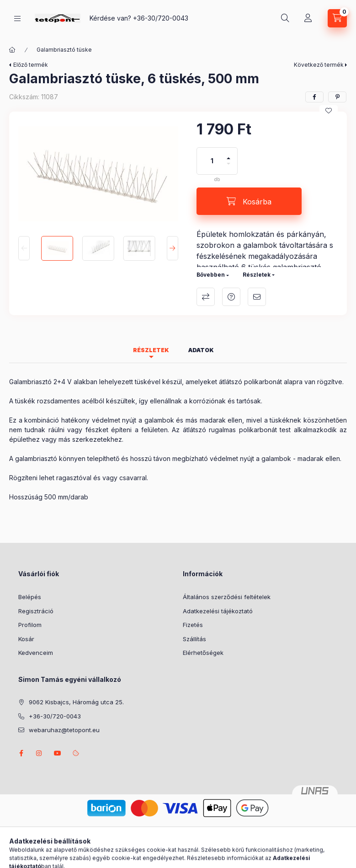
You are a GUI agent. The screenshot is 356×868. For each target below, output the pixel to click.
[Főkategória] (12, 50)
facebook (21, 753)
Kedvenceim (36, 653)
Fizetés (193, 625)
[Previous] (24, 248)
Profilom (30, 625)
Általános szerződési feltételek (227, 597)
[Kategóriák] (17, 19)
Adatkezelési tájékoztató (218, 611)
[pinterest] (337, 97)
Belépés (30, 597)
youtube (58, 753)
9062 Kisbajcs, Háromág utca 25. (76, 702)
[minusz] (228, 168)
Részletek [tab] (151, 350)
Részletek (257, 275)
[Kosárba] (249, 201)
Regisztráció (36, 611)
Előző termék (31, 65)
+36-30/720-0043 (161, 18)
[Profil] (308, 18)
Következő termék (319, 65)
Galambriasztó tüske (64, 50)
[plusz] (228, 154)
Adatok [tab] (201, 350)
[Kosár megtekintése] (337, 18)
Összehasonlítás (206, 297)
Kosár (26, 639)
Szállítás (194, 639)
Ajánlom (257, 297)
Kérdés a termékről (231, 297)
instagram (39, 753)
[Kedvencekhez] (329, 111)
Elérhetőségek (203, 653)
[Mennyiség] (212, 161)
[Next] (173, 248)
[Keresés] (285, 18)
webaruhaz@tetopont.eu (64, 730)
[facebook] (314, 97)
